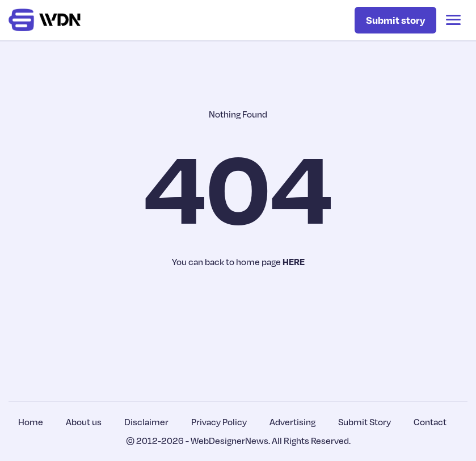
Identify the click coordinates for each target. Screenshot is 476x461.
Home (31, 422)
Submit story (395, 20)
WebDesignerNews (229, 441)
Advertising (292, 422)
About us (84, 422)
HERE (294, 262)
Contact (430, 422)
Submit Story (365, 422)
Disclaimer (146, 422)
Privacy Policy (219, 422)
